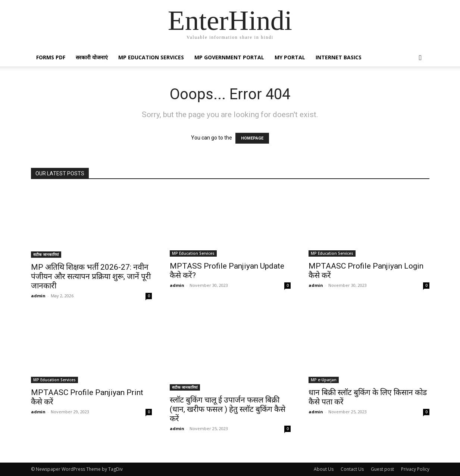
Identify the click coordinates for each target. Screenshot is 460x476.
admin (38, 296)
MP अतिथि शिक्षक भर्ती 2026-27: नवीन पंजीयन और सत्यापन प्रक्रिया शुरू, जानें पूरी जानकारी (91, 276)
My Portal (290, 57)
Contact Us (352, 469)
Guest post (382, 469)
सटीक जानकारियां (46, 254)
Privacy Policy (415, 469)
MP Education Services (151, 57)
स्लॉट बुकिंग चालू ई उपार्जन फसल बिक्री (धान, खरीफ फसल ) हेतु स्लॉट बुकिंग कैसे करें (228, 409)
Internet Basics (339, 57)
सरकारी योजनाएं (92, 57)
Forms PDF (51, 57)
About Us (324, 469)
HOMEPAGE (252, 138)
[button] (420, 58)
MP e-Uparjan (324, 380)
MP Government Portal (229, 57)
